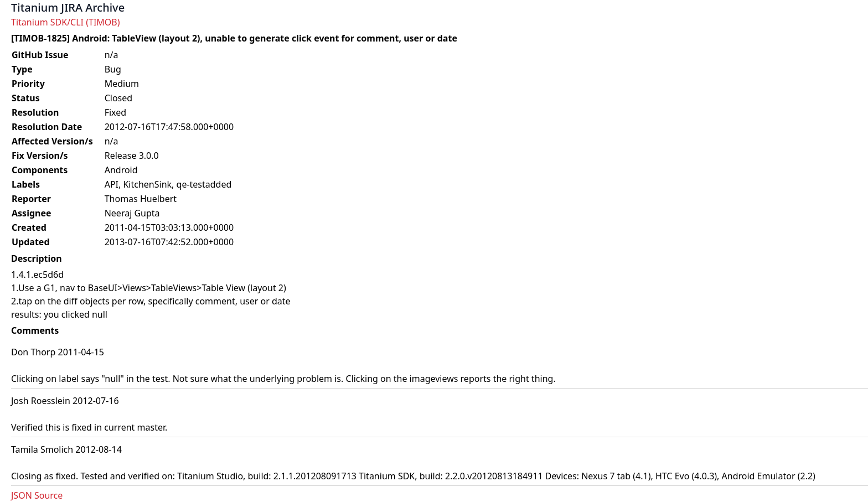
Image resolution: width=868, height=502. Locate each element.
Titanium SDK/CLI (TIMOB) (66, 22)
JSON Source (37, 495)
